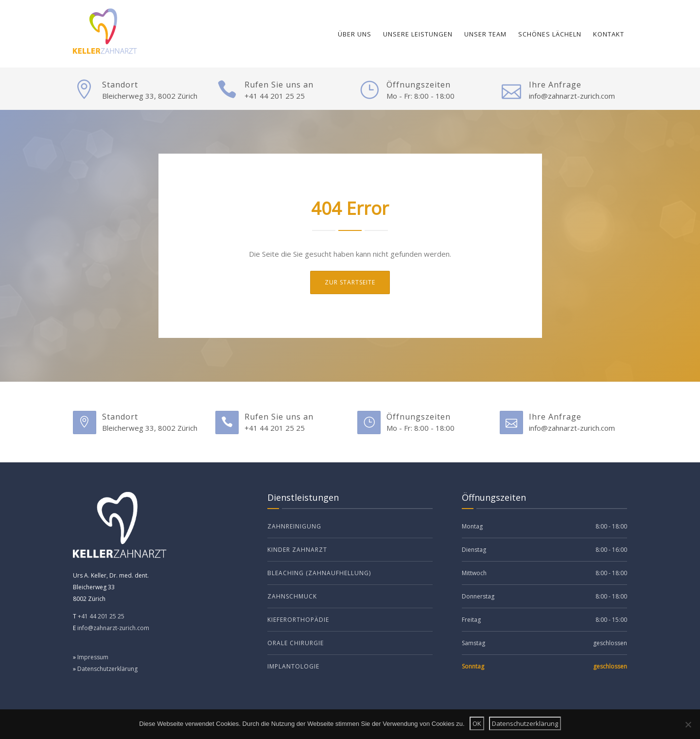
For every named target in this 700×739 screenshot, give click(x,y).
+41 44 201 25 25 (275, 96)
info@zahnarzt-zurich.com (572, 96)
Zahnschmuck (292, 596)
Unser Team (485, 34)
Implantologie (293, 666)
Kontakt (609, 34)
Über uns (355, 34)
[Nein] (688, 724)
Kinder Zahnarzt (297, 550)
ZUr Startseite (350, 282)
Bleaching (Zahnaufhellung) (319, 573)
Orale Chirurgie (296, 643)
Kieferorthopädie (298, 620)
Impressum (93, 657)
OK (477, 723)
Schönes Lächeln (550, 34)
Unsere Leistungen (418, 34)
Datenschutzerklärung (107, 669)
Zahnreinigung (294, 526)
